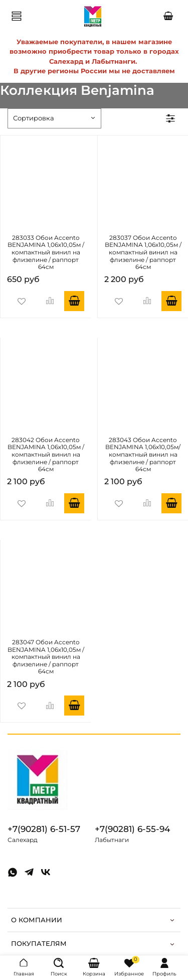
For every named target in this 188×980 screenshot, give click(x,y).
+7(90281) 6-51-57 (44, 829)
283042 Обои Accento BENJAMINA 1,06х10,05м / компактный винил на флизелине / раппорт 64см (46, 455)
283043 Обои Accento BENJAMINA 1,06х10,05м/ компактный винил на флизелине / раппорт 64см (143, 455)
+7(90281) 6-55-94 (132, 829)
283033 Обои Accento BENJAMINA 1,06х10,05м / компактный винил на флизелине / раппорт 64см (46, 253)
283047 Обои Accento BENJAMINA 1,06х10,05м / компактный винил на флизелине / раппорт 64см (46, 657)
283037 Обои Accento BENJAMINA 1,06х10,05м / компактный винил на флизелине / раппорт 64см (143, 253)
